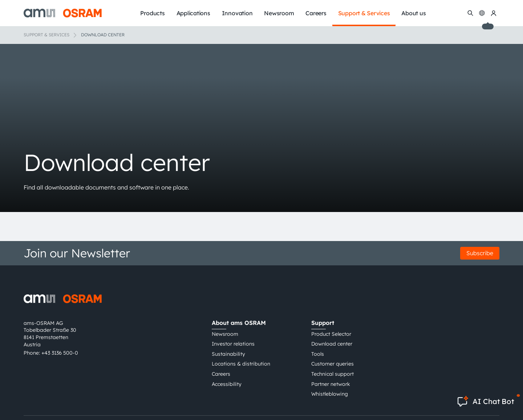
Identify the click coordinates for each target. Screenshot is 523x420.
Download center (332, 344)
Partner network (331, 384)
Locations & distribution (241, 364)
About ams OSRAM (239, 323)
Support (323, 323)
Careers (221, 374)
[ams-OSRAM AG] (63, 13)
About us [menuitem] (413, 13)
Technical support (333, 374)
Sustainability (228, 354)
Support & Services (46, 35)
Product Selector (331, 334)
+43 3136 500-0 (60, 353)
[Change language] (482, 13)
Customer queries (333, 364)
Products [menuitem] (152, 13)
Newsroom (225, 334)
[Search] (470, 13)
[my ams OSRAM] (494, 13)
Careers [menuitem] (316, 13)
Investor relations (233, 344)
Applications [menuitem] (193, 13)
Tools (318, 354)
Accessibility (227, 384)
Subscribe (480, 253)
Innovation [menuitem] (237, 13)
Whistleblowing (330, 394)
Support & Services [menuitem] (364, 13)
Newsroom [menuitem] (279, 13)
